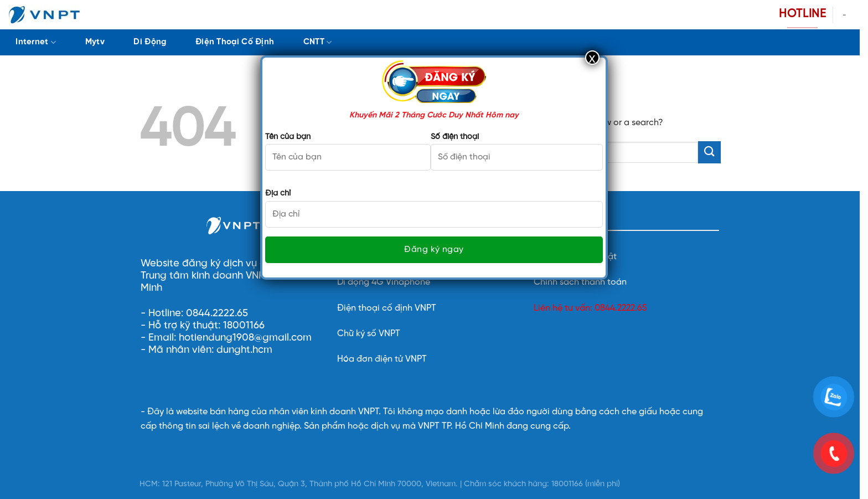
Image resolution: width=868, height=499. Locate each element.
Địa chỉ (278, 193)
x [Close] (592, 58)
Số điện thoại (455, 137)
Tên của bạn (288, 137)
